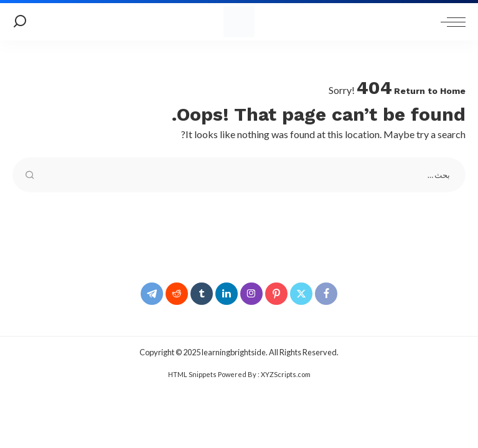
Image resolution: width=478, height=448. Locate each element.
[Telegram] (152, 294)
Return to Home (430, 91)
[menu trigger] (450, 22)
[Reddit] (177, 294)
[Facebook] (326, 294)
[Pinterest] (276, 294)
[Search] (20, 22)
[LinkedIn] (227, 294)
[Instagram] (251, 294)
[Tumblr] (202, 294)
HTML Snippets (192, 374)
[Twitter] (301, 294)
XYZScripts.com (286, 374)
